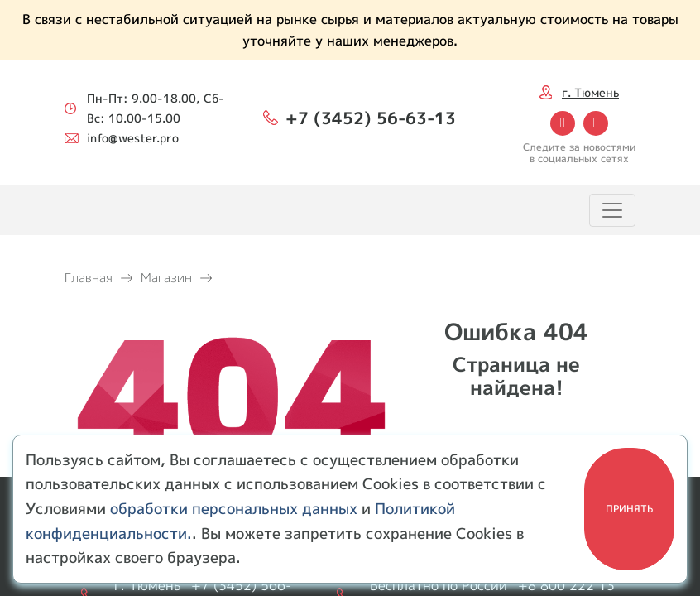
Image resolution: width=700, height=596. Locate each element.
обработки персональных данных (234, 509)
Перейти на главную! (517, 423)
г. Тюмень (590, 92)
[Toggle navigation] (612, 210)
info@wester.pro (133, 138)
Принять (629, 509)
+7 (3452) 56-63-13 (371, 118)
